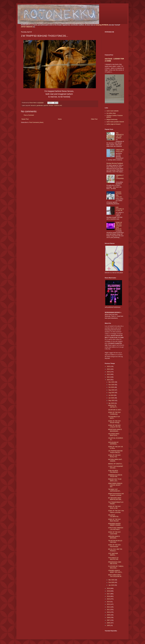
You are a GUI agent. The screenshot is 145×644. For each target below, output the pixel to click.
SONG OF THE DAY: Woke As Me (115, 507)
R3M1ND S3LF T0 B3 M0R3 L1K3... (115, 480)
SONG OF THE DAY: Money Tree (115, 456)
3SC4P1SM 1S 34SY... (115, 410)
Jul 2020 (111, 395)
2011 (109, 610)
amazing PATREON (102, 25)
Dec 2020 (112, 382)
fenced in (33, 105)
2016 (109, 596)
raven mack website (112, 111)
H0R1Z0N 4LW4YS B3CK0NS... (114, 537)
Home (60, 119)
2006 (109, 623)
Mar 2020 (112, 580)
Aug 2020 (112, 393)
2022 (109, 374)
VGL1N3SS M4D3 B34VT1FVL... (114, 435)
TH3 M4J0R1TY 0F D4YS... (114, 417)
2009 (109, 615)
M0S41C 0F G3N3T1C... (116, 464)
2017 (109, 594)
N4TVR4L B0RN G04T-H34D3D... (115, 460)
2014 (109, 602)
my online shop (111, 113)
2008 (109, 618)
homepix (51, 105)
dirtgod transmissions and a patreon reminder (116, 494)
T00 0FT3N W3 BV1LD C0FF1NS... (115, 541)
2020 (109, 380)
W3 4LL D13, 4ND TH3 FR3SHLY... (115, 550)
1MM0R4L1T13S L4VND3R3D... (120, 178)
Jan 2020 (112, 585)
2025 (109, 366)
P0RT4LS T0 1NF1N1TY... (113, 406)
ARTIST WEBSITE (27, 27)
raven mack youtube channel (115, 122)
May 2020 (112, 401)
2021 (109, 377)
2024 (109, 369)
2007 (109, 620)
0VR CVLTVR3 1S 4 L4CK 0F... (120, 209)
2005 (109, 625)
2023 (109, 372)
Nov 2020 (112, 385)
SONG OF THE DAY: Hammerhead (115, 546)
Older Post (94, 119)
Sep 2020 (112, 390)
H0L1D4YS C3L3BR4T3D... (114, 516)
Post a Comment (29, 115)
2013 (109, 604)
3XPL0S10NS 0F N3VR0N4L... (113, 443)
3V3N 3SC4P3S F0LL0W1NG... (114, 471)
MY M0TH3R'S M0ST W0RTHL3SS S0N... (115, 499)
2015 (109, 599)
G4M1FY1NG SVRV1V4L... (120, 151)
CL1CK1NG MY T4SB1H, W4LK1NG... (116, 567)
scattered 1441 (58, 105)
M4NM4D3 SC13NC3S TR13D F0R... (115, 476)
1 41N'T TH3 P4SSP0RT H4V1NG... (116, 467)
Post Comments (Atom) (36, 122)
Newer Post (25, 119)
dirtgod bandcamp (112, 119)
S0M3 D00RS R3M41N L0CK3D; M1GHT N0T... (115, 485)
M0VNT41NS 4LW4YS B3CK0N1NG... (115, 430)
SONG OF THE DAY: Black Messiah (115, 520)
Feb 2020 (112, 582)
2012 (109, 607)
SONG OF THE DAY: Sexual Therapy (115, 422)
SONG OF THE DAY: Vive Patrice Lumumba (116, 512)
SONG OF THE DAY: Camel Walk (115, 533)
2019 (109, 588)
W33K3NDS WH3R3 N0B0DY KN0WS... (115, 524)
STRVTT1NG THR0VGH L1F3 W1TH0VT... (116, 529)
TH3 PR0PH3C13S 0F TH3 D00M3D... (120, 135)
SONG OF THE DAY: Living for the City (115, 426)
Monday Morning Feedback (115, 163)
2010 (109, 612)
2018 (109, 591)
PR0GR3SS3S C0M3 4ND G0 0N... (115, 563)
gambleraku (40, 105)
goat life (46, 105)
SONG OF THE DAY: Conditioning (115, 413)
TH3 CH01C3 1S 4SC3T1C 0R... (114, 559)
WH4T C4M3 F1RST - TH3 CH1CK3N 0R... (115, 576)
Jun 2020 (112, 398)
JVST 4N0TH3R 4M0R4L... (113, 554)
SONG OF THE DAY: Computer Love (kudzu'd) (119, 226)
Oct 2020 (111, 387)
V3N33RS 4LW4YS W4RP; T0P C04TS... (115, 571)
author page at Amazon (114, 124)
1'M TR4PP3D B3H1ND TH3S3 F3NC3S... (115, 452)
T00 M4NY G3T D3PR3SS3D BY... (115, 490)
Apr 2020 (111, 403)
